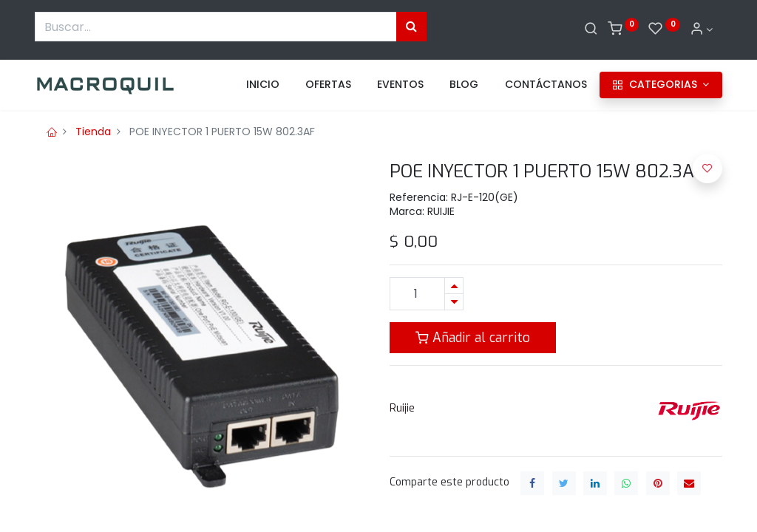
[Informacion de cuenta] (702, 30)
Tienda (93, 132)
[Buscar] (591, 30)
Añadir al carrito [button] (473, 338)
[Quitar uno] (454, 302)
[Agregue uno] (454, 286)
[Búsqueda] (411, 27)
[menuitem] (263, 85)
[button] (707, 168)
